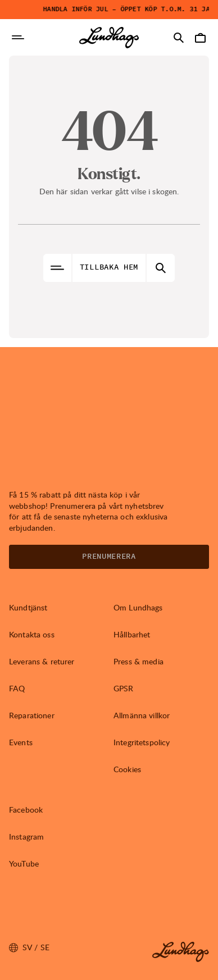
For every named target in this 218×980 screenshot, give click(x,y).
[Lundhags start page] (109, 38)
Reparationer (32, 715)
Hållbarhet (132, 634)
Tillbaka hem (109, 267)
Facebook (26, 810)
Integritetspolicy (142, 742)
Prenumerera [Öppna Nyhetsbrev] (109, 557)
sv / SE (29, 947)
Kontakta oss (32, 634)
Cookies (127, 769)
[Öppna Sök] (179, 38)
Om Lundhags (138, 607)
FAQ (17, 688)
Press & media (138, 661)
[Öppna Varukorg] (200, 38)
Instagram (26, 837)
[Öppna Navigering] (18, 38)
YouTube (24, 863)
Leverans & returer (42, 661)
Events (21, 742)
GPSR (124, 688)
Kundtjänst (28, 607)
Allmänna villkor (142, 715)
